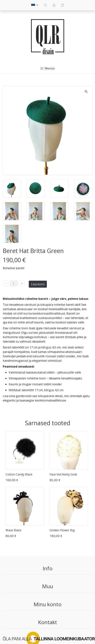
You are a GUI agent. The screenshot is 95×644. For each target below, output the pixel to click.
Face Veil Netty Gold (63, 474)
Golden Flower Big (62, 530)
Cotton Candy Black (19, 474)
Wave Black (13, 530)
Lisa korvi (38, 284)
